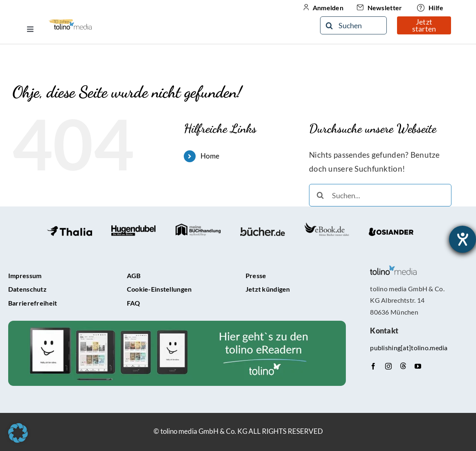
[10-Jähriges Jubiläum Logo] (70, 22)
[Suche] (329, 25)
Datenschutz (27, 289)
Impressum (25, 275)
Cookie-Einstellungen (159, 289)
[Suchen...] (380, 195)
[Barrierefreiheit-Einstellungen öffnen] (462, 239)
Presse (256, 275)
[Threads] (403, 366)
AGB (134, 275)
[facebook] (373, 366)
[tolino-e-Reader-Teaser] (177, 325)
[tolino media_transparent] (394, 269)
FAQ (134, 303)
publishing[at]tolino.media (409, 348)
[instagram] (388, 366)
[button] (18, 433)
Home (210, 156)
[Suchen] (353, 25)
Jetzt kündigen (268, 289)
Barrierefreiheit (33, 303)
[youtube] (418, 366)
